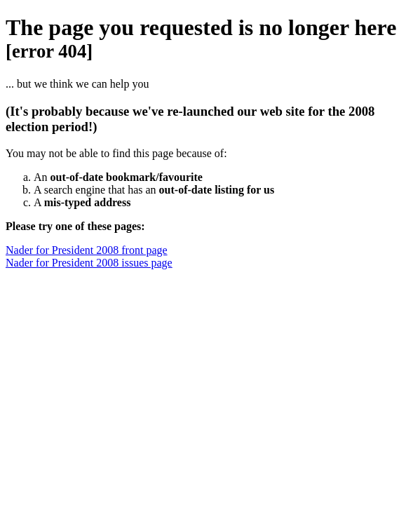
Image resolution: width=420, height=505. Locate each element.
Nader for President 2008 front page (87, 250)
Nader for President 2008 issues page (89, 263)
